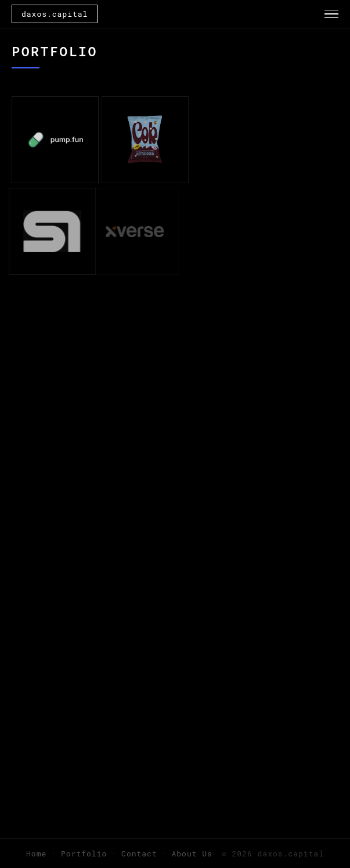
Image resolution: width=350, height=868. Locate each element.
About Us (192, 854)
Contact (139, 854)
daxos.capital (55, 14)
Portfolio (84, 854)
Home (36, 854)
